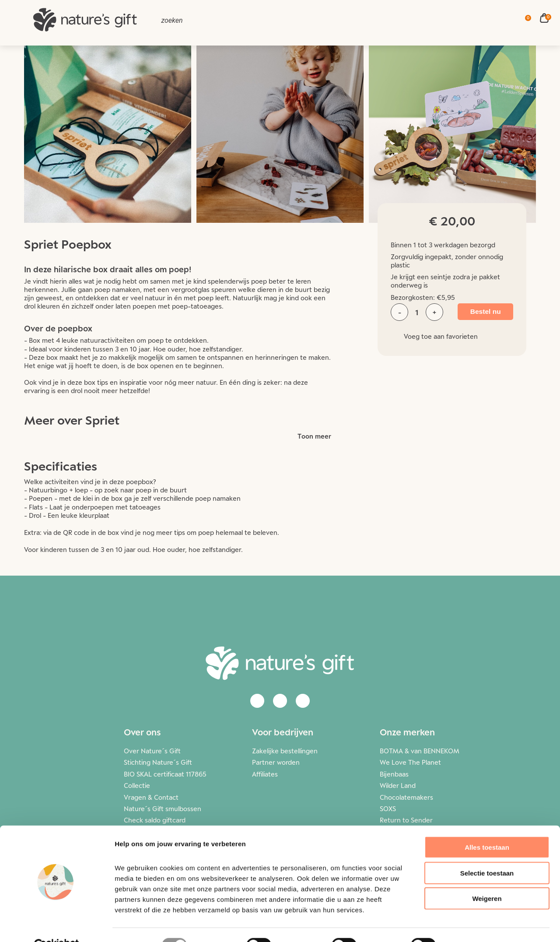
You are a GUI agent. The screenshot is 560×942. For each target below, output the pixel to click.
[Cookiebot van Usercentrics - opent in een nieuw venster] (57, 925)
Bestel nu (483, 312)
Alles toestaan (487, 827)
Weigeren (487, 878)
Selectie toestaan (487, 852)
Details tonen (473, 925)
